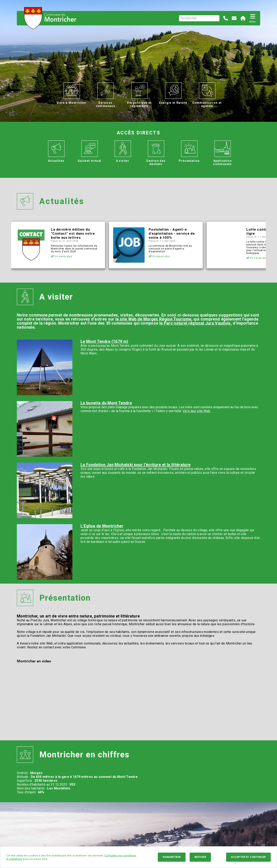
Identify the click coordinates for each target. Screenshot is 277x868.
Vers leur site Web (196, 411)
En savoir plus (62, 256)
